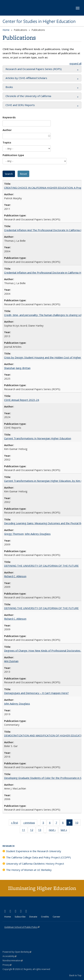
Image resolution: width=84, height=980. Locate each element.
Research (9, 846)
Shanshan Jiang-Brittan (17, 368)
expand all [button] (75, 63)
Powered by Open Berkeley (17, 952)
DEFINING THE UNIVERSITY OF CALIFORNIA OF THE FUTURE (41, 566)
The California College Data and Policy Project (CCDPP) (38, 857)
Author (7, 130)
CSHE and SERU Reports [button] (20, 105)
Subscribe (20, 917)
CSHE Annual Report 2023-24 (22, 400)
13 (41, 830)
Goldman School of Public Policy (22, 927)
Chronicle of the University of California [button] (28, 96)
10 (78, 823)
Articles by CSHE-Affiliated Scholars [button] (26, 78)
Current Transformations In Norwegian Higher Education (38, 438)
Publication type (13, 155)
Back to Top (75, 975)
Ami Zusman (11, 661)
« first (16, 823)
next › (53, 830)
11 (25, 830)
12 (33, 830)
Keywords (9, 117)
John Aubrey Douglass (38, 534)
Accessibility (10, 956)
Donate (33, 917)
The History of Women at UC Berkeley (29, 870)
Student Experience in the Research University (34, 851)
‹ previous (30, 823)
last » (65, 830)
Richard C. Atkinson (15, 576)
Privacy (7, 965)
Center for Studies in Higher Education (39, 21)
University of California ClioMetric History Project (35, 864)
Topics (7, 142)
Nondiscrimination (13, 961)
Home (6, 30)
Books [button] (9, 87)
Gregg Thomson (14, 534)
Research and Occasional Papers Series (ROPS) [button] (34, 69)
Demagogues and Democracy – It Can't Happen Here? (36, 693)
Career (56, 917)
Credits (45, 917)
